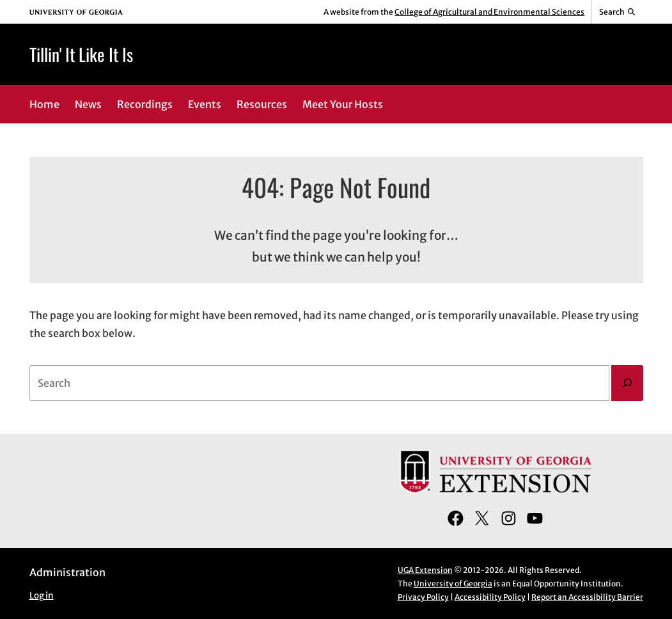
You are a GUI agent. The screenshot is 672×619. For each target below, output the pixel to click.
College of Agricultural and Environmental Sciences (489, 12)
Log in (42, 596)
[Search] (627, 383)
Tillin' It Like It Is (81, 54)
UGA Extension (425, 570)
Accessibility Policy (490, 597)
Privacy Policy (423, 597)
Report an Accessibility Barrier (587, 597)
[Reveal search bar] (617, 12)
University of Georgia (453, 584)
